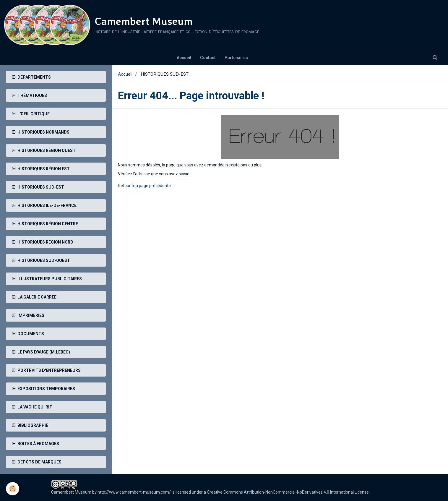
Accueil (184, 58)
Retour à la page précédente (144, 186)
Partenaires (236, 58)
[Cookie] (13, 489)
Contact (208, 58)
